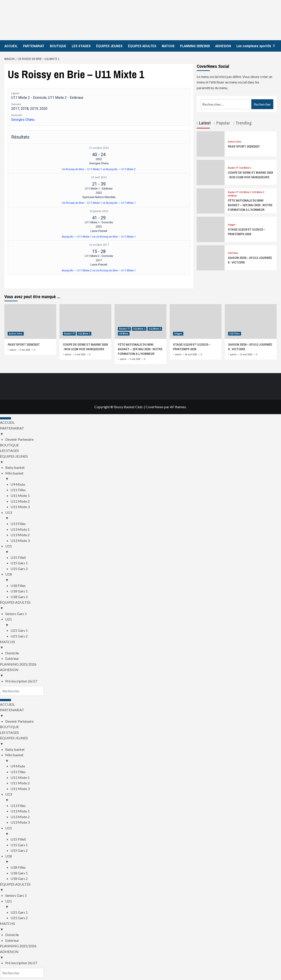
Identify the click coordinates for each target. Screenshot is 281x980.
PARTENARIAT (34, 46)
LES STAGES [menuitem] (9, 450)
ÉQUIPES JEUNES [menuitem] (140, 459)
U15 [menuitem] (143, 549)
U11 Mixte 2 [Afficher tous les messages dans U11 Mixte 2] (258, 192)
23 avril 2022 (99, 177)
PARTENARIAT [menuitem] (140, 431)
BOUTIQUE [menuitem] (9, 445)
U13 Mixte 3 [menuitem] (20, 541)
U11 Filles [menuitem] (18, 490)
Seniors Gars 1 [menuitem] (16, 614)
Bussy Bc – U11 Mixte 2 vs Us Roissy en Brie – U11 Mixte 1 (99, 270)
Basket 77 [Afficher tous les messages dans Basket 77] (233, 168)
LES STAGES (81, 46)
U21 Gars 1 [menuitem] (19, 630)
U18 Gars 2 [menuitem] (19, 597)
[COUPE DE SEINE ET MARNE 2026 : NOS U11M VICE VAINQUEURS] (211, 172)
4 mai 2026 (25, 350)
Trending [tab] (243, 123)
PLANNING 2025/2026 (195, 46)
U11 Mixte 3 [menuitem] (20, 507)
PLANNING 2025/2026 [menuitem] (18, 664)
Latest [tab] (204, 123)
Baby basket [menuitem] (15, 467)
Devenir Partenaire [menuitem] (19, 439)
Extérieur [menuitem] (12, 658)
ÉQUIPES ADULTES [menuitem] (140, 605)
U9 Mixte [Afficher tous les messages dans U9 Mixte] (232, 196)
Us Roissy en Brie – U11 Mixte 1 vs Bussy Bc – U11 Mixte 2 (99, 169)
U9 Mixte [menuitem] (18, 484)
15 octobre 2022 (99, 148)
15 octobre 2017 (99, 245)
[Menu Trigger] (5, 418)
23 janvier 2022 (99, 211)
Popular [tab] (223, 123)
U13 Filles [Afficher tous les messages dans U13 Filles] (233, 253)
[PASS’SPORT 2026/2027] (211, 143)
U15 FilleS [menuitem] (18, 557)
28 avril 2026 (191, 354)
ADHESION (223, 46)
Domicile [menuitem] (12, 653)
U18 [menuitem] (143, 577)
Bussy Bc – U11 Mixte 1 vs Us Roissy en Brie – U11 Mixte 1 (99, 237)
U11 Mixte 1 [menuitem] (20, 495)
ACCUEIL (11, 46)
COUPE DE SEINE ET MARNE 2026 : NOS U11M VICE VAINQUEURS (250, 175)
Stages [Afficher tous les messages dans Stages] (232, 225)
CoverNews (155, 407)
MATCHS (168, 46)
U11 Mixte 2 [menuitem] (20, 501)
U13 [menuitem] (143, 516)
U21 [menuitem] (143, 622)
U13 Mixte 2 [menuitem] (20, 535)
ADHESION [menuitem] (140, 673)
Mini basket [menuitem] (143, 476)
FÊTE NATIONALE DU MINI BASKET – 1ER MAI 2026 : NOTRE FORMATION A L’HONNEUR (250, 205)
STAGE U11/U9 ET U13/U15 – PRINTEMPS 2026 (247, 232)
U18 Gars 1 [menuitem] (19, 591)
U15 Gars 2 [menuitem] (19, 569)
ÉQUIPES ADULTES (142, 46)
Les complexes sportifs (254, 46)
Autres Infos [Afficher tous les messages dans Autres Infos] (235, 142)
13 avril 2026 (246, 354)
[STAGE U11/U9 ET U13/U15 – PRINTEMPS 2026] (211, 229)
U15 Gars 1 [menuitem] (19, 563)
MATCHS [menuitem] (140, 645)
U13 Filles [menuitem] (18, 524)
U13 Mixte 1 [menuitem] (20, 529)
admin (13, 350)
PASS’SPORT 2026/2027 (244, 146)
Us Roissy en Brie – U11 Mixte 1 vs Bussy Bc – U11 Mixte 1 (99, 203)
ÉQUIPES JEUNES (109, 46)
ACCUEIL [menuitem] (7, 422)
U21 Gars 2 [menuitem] (19, 636)
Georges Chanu (23, 120)
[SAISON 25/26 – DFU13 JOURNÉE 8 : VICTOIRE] (211, 257)
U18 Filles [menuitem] (18, 586)
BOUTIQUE (58, 46)
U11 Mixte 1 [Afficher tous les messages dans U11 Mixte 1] (245, 168)
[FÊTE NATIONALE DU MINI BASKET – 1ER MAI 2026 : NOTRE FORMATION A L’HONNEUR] (211, 200)
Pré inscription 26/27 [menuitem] (21, 681)
